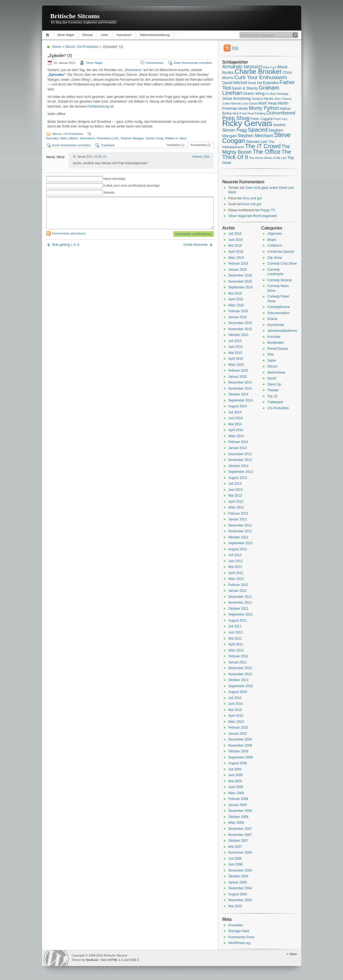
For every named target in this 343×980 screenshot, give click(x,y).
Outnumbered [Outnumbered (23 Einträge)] (281, 113)
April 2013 (236, 502)
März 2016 (236, 305)
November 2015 (240, 329)
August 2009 (238, 763)
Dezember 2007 (240, 829)
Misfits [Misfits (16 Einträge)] (243, 109)
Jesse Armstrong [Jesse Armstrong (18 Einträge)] (237, 98)
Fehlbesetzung (98, 106)
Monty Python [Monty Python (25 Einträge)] (264, 108)
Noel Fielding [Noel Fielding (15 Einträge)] (257, 113)
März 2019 (236, 258)
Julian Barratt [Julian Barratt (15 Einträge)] (231, 103)
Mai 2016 (235, 293)
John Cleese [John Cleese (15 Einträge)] (283, 99)
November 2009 (240, 746)
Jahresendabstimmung (284, 331)
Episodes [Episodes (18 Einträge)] (271, 83)
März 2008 (236, 823)
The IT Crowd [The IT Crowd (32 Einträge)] (263, 146)
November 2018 (240, 282)
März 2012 (236, 579)
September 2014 (241, 400)
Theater (273, 390)
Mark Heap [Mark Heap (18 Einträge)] (268, 103)
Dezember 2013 (240, 454)
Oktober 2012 (238, 537)
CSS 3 (134, 960)
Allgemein (275, 234)
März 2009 (236, 793)
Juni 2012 (236, 561)
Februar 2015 (238, 371)
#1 (105, 157)
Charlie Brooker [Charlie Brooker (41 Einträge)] (258, 71)
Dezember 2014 (240, 382)
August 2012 (238, 549)
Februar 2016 (238, 311)
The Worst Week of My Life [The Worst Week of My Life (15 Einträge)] (268, 158)
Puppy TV (268, 210)
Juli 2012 (235, 555)
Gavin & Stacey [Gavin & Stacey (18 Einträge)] (245, 88)
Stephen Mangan (132, 138)
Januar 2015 (238, 377)
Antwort (197, 157)
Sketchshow (276, 372)
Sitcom (70, 47)
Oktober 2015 (238, 335)
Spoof (272, 378)
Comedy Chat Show (282, 264)
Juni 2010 (236, 704)
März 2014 (236, 436)
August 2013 (238, 478)
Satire (272, 361)
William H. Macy (176, 138)
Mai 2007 (235, 847)
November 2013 (240, 460)
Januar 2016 (238, 317)
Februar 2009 (238, 799)
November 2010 (240, 674)
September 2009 (241, 757)
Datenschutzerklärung (155, 35)
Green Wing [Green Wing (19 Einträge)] (254, 93)
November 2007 (240, 835)
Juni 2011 (236, 632)
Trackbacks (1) (175, 145)
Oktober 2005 (238, 876)
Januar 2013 (238, 519)
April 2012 (236, 573)
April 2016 (236, 299)
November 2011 (240, 603)
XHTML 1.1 (115, 960)
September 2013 (241, 472)
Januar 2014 (238, 448)
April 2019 (236, 252)
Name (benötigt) (114, 179)
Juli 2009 (235, 769)
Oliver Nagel (66, 35)
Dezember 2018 (240, 275)
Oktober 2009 (238, 751)
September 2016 (241, 287)
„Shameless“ (133, 70)
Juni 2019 (236, 240)
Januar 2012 (238, 591)
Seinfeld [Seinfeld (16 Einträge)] (279, 125)
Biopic (272, 240)
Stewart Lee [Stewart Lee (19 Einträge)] (256, 142)
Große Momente (195, 245)
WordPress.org (239, 943)
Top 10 (272, 396)
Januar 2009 (238, 805)
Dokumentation (279, 313)
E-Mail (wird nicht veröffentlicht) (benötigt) (132, 186)
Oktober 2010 (238, 680)
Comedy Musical (280, 280)
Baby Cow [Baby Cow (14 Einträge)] (270, 67)
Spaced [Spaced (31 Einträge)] (258, 130)
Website (109, 192)
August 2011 (238, 621)
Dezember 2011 (240, 597)
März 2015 (236, 365)
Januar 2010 (238, 734)
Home (48, 35)
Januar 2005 (238, 882)
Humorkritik (276, 325)
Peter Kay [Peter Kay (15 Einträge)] (280, 119)
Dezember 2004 (240, 888)
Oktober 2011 (238, 609)
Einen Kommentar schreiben (193, 63)
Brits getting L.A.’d (66, 245)
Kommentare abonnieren (69, 233)
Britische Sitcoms (75, 16)
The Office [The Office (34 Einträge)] (266, 152)
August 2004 (238, 894)
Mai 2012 (235, 567)
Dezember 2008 (240, 811)
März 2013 (236, 507)
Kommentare (155, 63)
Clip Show (275, 258)
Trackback (108, 145)
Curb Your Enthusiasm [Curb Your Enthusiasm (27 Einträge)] (261, 77)
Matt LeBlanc (69, 138)
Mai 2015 (235, 353)
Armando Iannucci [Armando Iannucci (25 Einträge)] (242, 67)
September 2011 (241, 614)
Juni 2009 (236, 775)
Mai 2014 (235, 424)
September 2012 (241, 543)
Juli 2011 (235, 626)
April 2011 (236, 644)
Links (105, 35)
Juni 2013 (236, 490)
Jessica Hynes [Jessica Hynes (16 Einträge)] (263, 99)
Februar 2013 (238, 514)
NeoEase (92, 960)
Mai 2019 (235, 246)
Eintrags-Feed (239, 931)
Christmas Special (281, 252)
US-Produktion (88, 47)
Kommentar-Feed (241, 937)
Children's (275, 246)
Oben (293, 954)
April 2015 (236, 359)
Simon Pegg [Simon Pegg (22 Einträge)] (235, 130)
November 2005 (240, 870)
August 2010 (238, 692)
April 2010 (236, 716)
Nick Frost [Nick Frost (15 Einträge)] (240, 113)
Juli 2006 (235, 859)
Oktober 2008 (238, 817)
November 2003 (240, 900)
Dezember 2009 (240, 739)
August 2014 (238, 406)
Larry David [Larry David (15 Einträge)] (249, 103)
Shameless (87, 138)
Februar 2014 (238, 442)
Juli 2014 (235, 412)
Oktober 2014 (238, 394)
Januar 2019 (238, 270)
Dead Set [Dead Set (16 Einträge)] (255, 83)
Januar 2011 (238, 662)
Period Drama (278, 349)
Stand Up (274, 384)
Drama (272, 319)
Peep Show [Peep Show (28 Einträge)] (236, 118)
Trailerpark (275, 402)
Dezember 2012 (240, 525)
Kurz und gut (252, 198)
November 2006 (240, 853)
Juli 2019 (235, 234)
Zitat (207, 157)
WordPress (56, 958)
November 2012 (240, 531)
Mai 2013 (235, 496)
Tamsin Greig (154, 138)
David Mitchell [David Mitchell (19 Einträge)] (235, 83)
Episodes (52, 138)
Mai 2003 (235, 906)
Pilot (271, 355)
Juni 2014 (236, 418)
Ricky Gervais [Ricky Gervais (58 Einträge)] (247, 123)
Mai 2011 (235, 638)
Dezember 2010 (240, 668)
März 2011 (236, 650)
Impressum (124, 35)
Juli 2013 (235, 484)
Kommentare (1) (200, 145)
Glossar (87, 35)
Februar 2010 (238, 728)
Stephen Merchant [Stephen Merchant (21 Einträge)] (255, 136)
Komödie (274, 337)
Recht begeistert (265, 216)
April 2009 (236, 787)
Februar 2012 (238, 585)
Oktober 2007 (238, 841)
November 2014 (240, 389)
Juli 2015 (235, 341)
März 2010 (236, 722)
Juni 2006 (236, 864)
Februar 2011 (238, 656)
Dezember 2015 (240, 323)
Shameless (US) (108, 138)
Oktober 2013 (238, 466)
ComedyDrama (279, 307)
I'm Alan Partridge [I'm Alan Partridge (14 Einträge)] (277, 94)
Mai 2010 (235, 710)
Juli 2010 (235, 698)
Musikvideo (276, 343)
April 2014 (236, 430)
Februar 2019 (238, 264)
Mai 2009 (235, 781)
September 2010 (241, 686)
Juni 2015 (236, 347)
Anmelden (236, 925)
